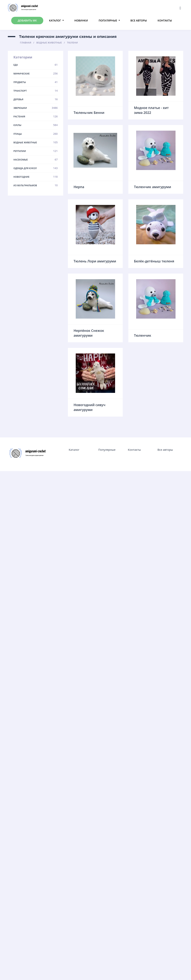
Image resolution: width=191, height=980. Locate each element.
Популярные (108, 20)
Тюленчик (143, 335)
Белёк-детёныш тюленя (154, 261)
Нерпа (79, 187)
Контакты (165, 20)
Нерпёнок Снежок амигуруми (89, 333)
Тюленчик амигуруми (152, 187)
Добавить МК (27, 20)
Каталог (55, 20)
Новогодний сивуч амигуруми (89, 407)
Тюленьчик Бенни (89, 113)
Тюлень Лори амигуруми (95, 261)
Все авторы (139, 20)
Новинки (81, 20)
